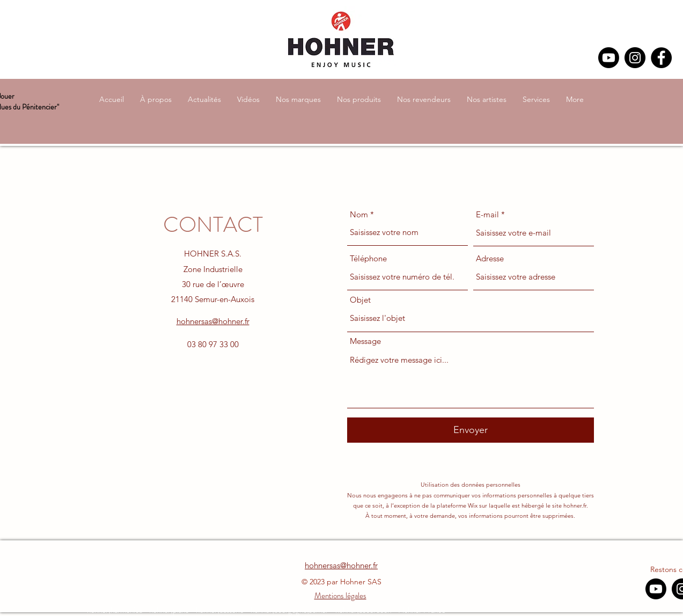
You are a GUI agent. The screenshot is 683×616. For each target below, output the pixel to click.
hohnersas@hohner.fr (213, 321)
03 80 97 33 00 (213, 344)
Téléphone (368, 258)
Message (365, 341)
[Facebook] (661, 58)
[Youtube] (609, 58)
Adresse (490, 258)
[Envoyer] (471, 430)
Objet (360, 300)
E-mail (487, 214)
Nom (359, 214)
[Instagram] (635, 58)
